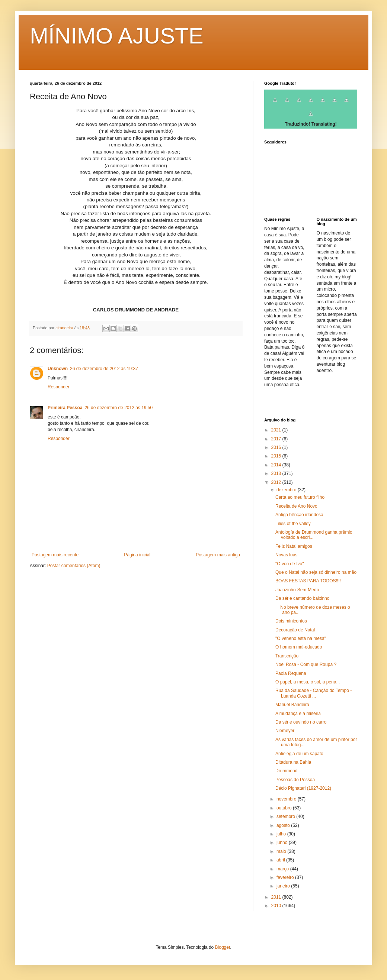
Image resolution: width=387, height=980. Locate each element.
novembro (287, 799)
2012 (277, 482)
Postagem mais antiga (218, 555)
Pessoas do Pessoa (295, 780)
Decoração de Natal (295, 630)
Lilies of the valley (293, 524)
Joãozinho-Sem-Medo (297, 590)
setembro (286, 816)
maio (282, 851)
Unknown (58, 369)
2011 (277, 897)
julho (282, 834)
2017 (277, 439)
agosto (284, 825)
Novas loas (286, 555)
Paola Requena (291, 673)
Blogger (223, 947)
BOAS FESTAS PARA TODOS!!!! (308, 581)
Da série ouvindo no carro (301, 722)
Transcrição (287, 656)
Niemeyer (285, 731)
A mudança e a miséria (298, 714)
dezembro (287, 490)
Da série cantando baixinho (302, 598)
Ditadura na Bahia (293, 762)
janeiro (284, 886)
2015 (277, 456)
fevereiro (286, 877)
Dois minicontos (291, 621)
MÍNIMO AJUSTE (117, 36)
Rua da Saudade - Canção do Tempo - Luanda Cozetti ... (314, 693)
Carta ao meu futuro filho (300, 497)
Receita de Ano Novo (296, 506)
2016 (277, 447)
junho (283, 842)
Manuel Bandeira (292, 705)
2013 (277, 473)
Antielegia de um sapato (299, 754)
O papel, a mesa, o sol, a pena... (308, 682)
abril (281, 860)
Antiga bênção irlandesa (299, 515)
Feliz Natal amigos (294, 546)
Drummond (286, 771)
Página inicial (137, 555)
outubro (285, 808)
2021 (277, 430)
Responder (59, 387)
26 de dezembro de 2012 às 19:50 (119, 408)
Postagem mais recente (55, 555)
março (283, 869)
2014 (277, 465)
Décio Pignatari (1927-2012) (303, 788)
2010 (277, 906)
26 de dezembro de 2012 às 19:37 (104, 369)
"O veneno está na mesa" (301, 638)
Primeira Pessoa (65, 408)
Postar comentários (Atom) (74, 566)
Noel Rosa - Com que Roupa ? (306, 664)
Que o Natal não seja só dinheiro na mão (316, 572)
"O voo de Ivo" (290, 564)
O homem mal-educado (299, 647)
